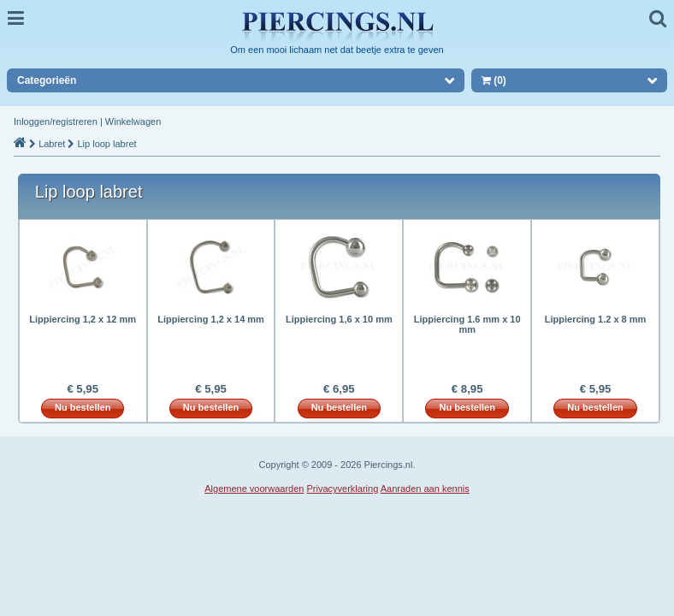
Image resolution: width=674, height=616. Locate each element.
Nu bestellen (83, 407)
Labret (52, 144)
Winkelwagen (133, 121)
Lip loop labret (106, 144)
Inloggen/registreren (56, 121)
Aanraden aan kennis (425, 489)
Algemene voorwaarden (254, 489)
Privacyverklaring (343, 489)
